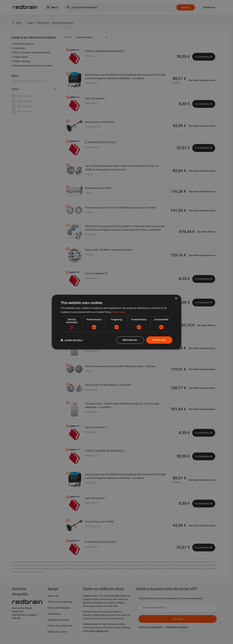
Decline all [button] (130, 340)
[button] (72, 340)
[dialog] (116, 322)
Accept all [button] (159, 340)
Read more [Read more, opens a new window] (119, 312)
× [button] (176, 298)
